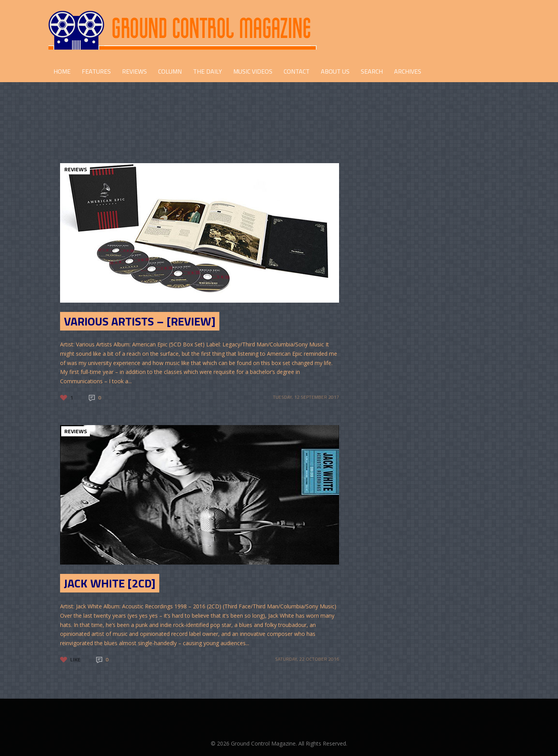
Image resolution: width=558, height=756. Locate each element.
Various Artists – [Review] (140, 321)
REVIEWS (134, 71)
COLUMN (170, 71)
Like (75, 659)
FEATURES (96, 71)
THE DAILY (208, 71)
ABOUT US (335, 71)
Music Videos (253, 71)
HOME (62, 71)
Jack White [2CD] (110, 583)
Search (372, 71)
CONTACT (297, 71)
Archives (408, 71)
